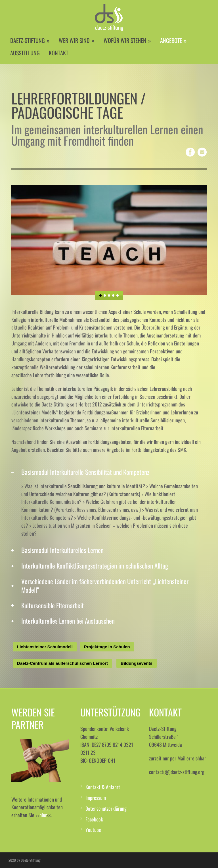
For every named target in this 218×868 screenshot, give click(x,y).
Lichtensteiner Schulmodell (45, 647)
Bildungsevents (137, 663)
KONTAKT (58, 53)
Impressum (96, 798)
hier (43, 815)
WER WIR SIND (77, 40)
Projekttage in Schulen (107, 647)
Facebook (94, 819)
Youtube (93, 830)
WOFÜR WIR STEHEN (127, 40)
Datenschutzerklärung (106, 808)
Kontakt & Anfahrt (103, 787)
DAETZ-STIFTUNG (30, 40)
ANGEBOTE (173, 40)
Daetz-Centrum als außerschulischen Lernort (62, 663)
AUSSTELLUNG (25, 53)
